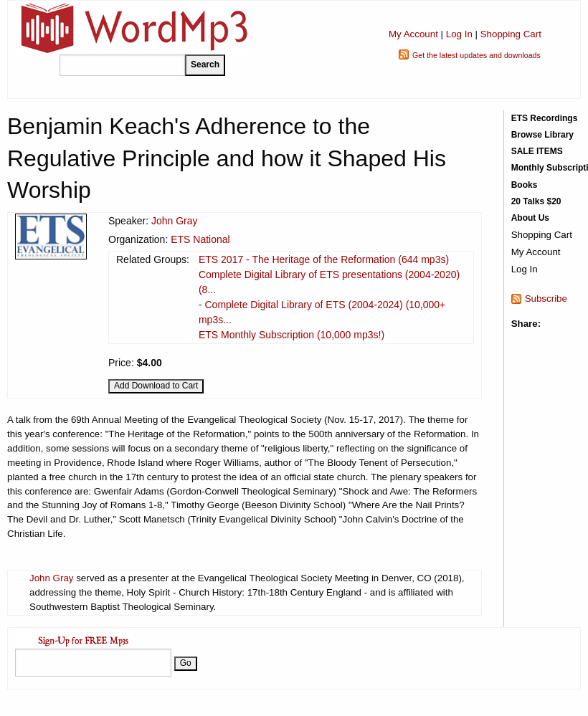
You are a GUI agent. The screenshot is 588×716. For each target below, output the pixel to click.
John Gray (175, 221)
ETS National (200, 239)
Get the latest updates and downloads (476, 55)
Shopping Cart (511, 34)
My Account (413, 34)
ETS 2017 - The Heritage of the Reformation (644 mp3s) (324, 259)
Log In (459, 34)
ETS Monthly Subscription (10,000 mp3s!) (291, 335)
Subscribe (546, 299)
